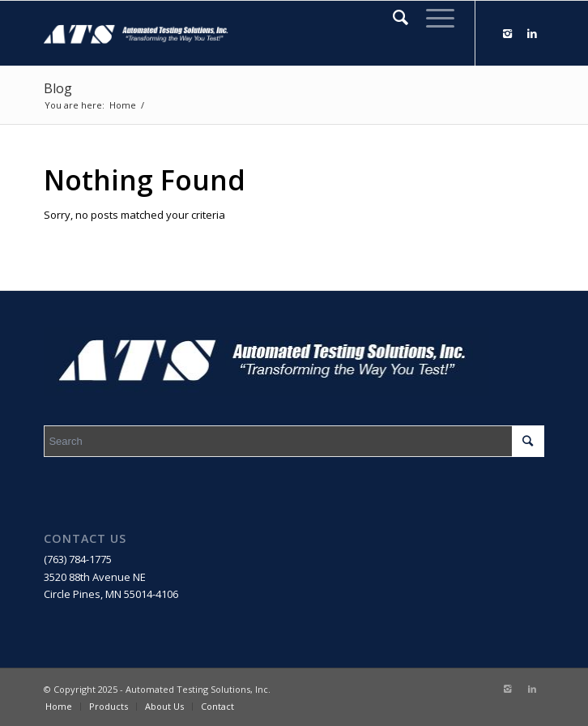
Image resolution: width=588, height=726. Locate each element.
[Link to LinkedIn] (532, 34)
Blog (58, 88)
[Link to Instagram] (508, 34)
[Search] (393, 17)
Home (123, 105)
